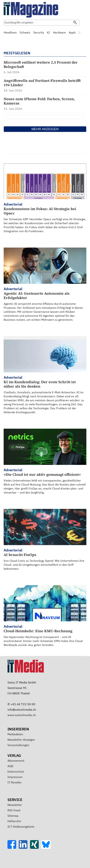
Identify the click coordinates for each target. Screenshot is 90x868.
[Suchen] (75, 23)
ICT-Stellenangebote (21, 827)
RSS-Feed (14, 810)
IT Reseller (15, 782)
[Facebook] (13, 848)
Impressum (15, 777)
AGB (10, 766)
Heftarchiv (14, 821)
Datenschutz (16, 771)
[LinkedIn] (24, 848)
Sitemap (13, 816)
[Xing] (36, 848)
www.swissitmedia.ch (22, 715)
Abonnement (16, 761)
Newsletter (15, 805)
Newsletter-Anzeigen (21, 740)
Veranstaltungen (18, 745)
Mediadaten (15, 734)
